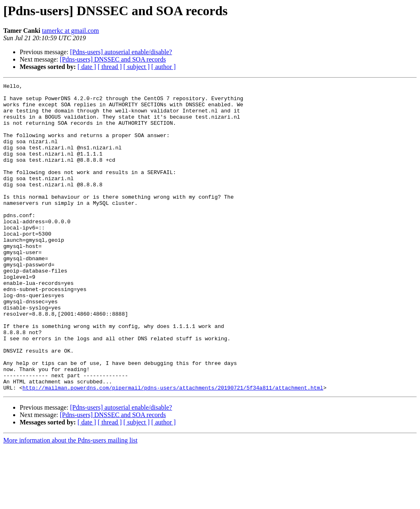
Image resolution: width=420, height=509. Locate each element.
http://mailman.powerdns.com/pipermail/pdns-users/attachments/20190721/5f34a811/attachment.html (173, 449)
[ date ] (87, 67)
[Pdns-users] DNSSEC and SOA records (113, 59)
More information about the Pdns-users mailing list (70, 502)
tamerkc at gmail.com (70, 31)
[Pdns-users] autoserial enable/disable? (121, 52)
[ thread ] (110, 67)
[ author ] (164, 67)
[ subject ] (137, 67)
